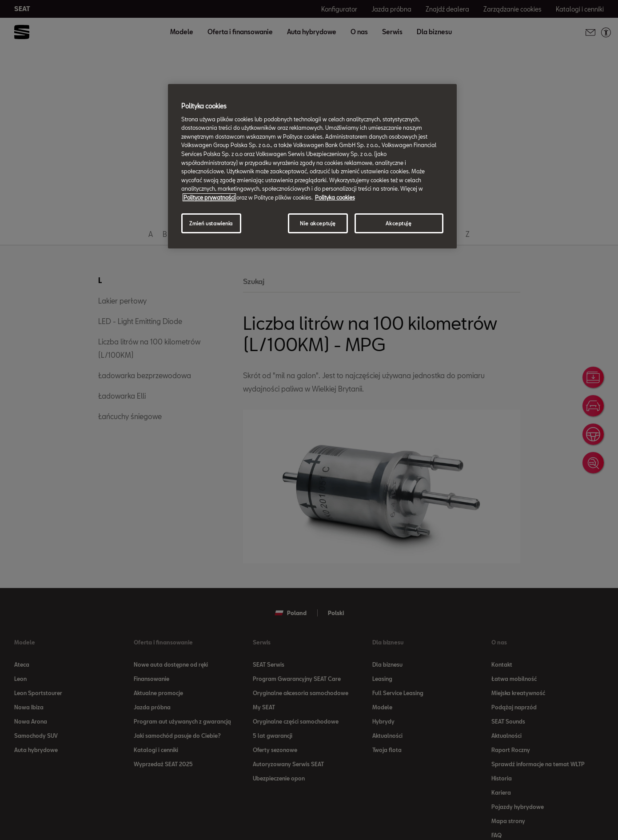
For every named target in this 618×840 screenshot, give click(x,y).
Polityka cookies (335, 197)
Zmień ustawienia (211, 223)
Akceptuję (399, 223)
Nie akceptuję (318, 223)
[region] (312, 166)
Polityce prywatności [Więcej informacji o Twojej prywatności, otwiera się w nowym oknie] (209, 197)
